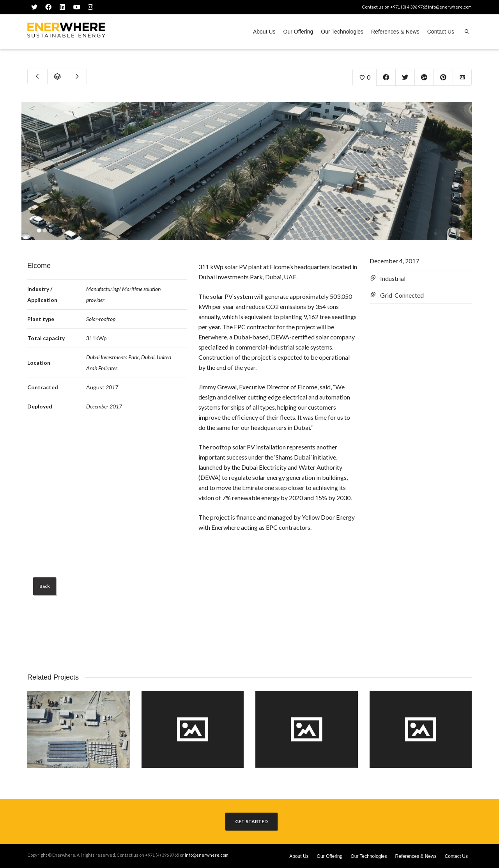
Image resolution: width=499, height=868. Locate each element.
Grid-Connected (402, 295)
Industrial (393, 278)
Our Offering (298, 32)
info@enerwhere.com (450, 7)
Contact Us (441, 32)
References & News (395, 32)
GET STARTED (251, 821)
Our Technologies (342, 32)
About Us (264, 32)
